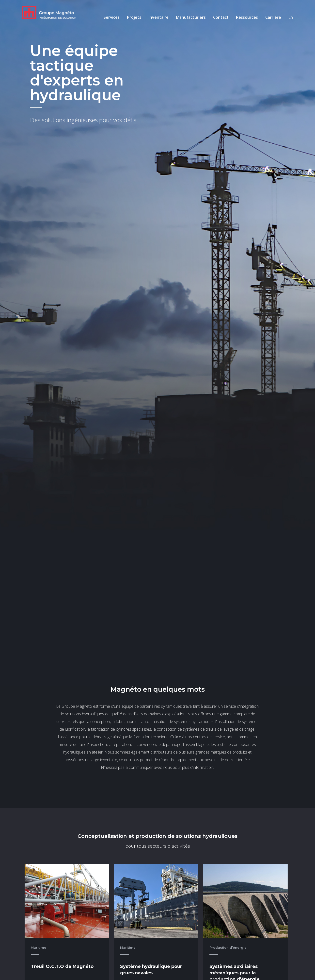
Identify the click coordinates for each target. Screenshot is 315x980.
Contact (221, 17)
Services (112, 17)
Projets (134, 17)
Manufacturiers (191, 17)
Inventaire (159, 17)
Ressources (247, 17)
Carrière (273, 17)
